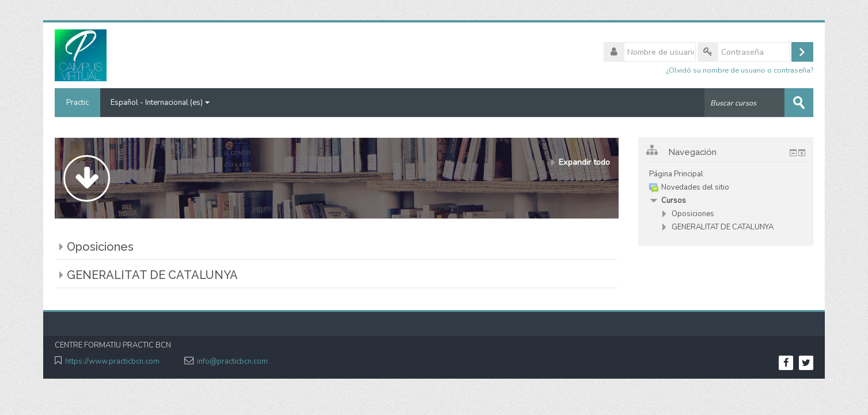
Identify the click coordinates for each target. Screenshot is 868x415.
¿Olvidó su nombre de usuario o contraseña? (740, 70)
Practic (77, 103)
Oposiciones (100, 247)
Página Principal (676, 174)
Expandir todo (584, 162)
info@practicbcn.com (232, 362)
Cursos (674, 201)
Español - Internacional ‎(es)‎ (160, 103)
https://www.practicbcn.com (112, 362)
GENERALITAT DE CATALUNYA (152, 275)
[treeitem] (726, 174)
